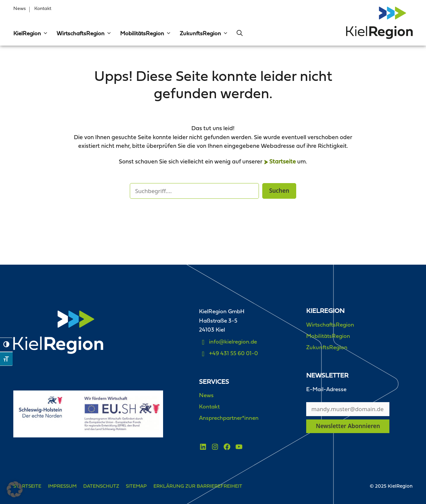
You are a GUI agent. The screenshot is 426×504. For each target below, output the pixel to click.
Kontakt (43, 9)
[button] (45, 34)
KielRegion (31, 34)
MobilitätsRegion (146, 34)
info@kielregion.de (233, 342)
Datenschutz (101, 487)
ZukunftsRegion (204, 34)
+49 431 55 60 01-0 (233, 354)
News (20, 9)
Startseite (283, 162)
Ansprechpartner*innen (229, 418)
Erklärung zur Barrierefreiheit (198, 487)
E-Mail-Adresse (326, 390)
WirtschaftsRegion (84, 34)
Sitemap (136, 487)
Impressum (62, 487)
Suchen (279, 191)
